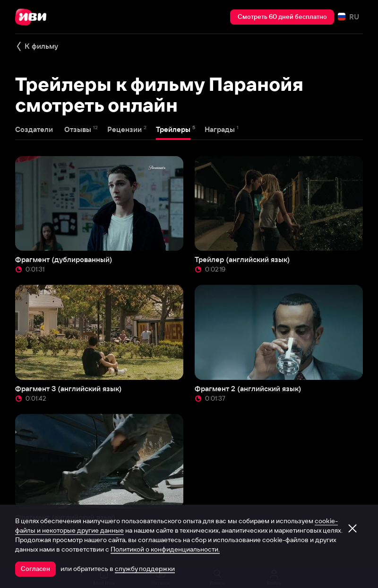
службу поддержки (145, 569)
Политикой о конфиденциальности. (165, 549)
